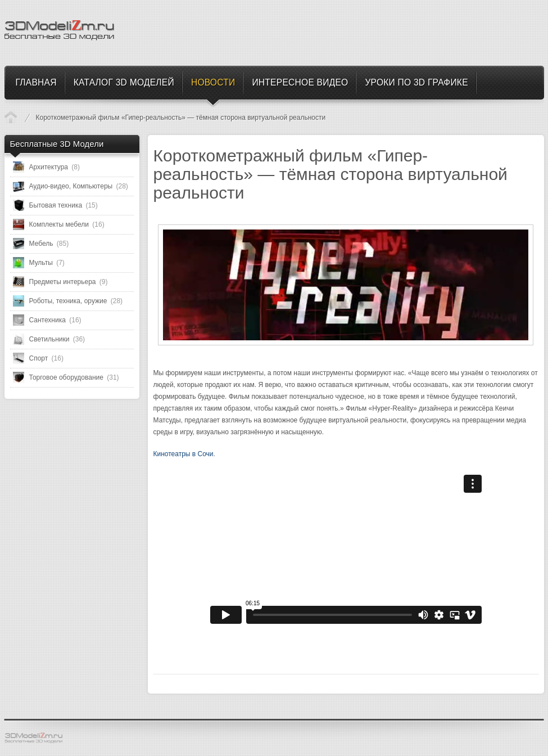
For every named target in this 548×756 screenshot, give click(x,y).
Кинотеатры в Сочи (184, 454)
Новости (11, 117)
